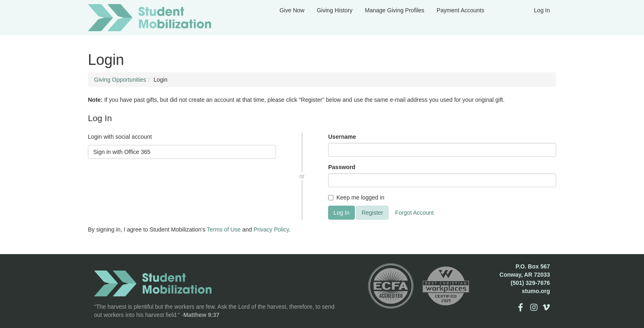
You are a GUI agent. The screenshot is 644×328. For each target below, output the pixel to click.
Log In (542, 10)
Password (342, 167)
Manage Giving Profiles (394, 10)
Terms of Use (224, 229)
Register (372, 213)
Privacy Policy (271, 229)
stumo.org (536, 291)
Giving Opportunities (120, 80)
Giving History (335, 10)
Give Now (292, 10)
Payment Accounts (460, 10)
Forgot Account (414, 213)
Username (342, 137)
